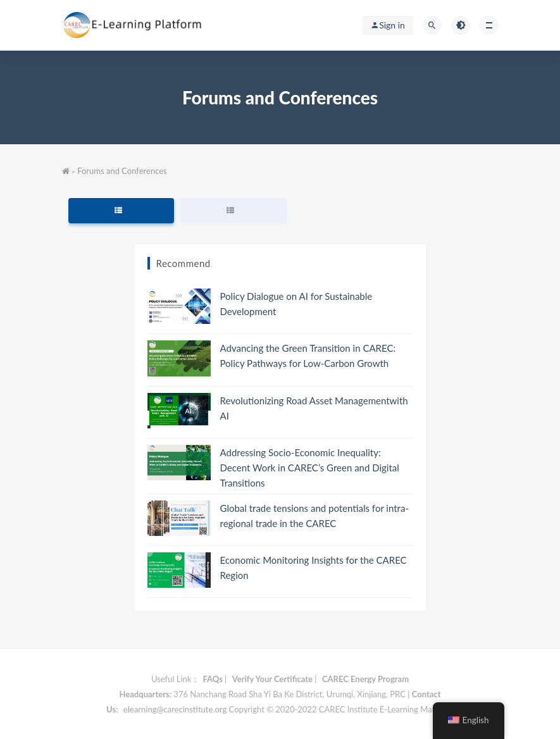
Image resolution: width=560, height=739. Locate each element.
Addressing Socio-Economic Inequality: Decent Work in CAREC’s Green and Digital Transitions (310, 468)
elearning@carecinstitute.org (175, 709)
